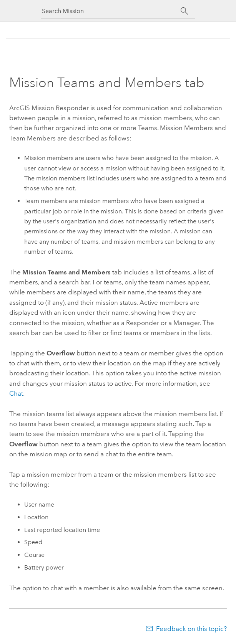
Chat (16, 393)
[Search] (184, 11)
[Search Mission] (111, 11)
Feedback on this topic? (191, 629)
